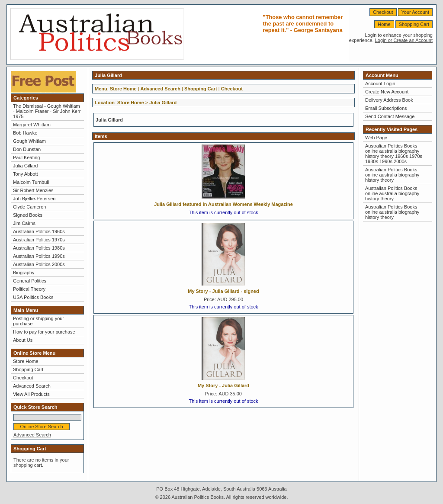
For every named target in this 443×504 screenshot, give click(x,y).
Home (384, 24)
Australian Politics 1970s (39, 240)
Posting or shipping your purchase (39, 321)
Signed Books (28, 215)
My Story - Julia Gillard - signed (223, 291)
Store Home (26, 361)
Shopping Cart (414, 24)
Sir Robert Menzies (33, 190)
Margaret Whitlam (32, 125)
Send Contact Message (390, 116)
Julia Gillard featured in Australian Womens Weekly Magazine (223, 204)
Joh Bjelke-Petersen (34, 199)
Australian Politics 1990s (39, 256)
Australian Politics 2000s (39, 264)
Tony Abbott (26, 174)
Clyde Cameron (29, 207)
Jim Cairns (24, 223)
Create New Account (387, 92)
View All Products (31, 394)
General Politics (30, 281)
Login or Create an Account (404, 40)
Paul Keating (26, 157)
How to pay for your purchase (44, 332)
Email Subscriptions (386, 108)
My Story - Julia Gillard (223, 385)
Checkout (383, 12)
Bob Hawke (25, 133)
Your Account (415, 12)
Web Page (376, 138)
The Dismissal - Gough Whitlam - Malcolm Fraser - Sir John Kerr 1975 (47, 111)
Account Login (380, 83)
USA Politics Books (33, 297)
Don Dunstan (27, 149)
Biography (24, 273)
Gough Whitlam (29, 141)
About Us (23, 340)
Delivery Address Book (389, 100)
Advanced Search (32, 386)
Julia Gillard (25, 166)
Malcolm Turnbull (31, 182)
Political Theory (29, 289)
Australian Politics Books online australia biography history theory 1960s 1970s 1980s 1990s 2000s (394, 154)
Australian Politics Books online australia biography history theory (392, 175)
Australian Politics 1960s (39, 231)
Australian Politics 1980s (39, 248)
